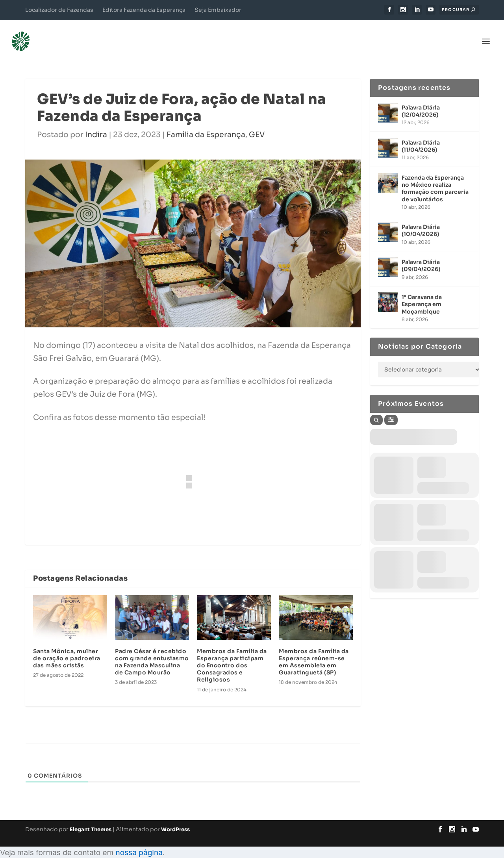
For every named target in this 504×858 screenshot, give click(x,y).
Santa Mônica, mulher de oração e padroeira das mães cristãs (67, 646)
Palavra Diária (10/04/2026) (421, 219)
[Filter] (391, 408)
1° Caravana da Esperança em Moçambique (422, 292)
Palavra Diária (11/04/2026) (421, 134)
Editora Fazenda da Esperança (144, 10)
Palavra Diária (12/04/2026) (421, 99)
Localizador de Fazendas (59, 10)
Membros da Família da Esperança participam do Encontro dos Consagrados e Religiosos (232, 654)
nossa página (139, 841)
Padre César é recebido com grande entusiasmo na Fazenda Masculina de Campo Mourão (152, 650)
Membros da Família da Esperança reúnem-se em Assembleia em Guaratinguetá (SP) (314, 650)
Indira (96, 123)
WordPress (175, 818)
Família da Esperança (206, 123)
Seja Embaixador (218, 10)
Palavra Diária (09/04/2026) (421, 254)
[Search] (376, 408)
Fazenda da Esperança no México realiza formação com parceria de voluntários (435, 177)
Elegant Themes (91, 818)
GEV (257, 123)
